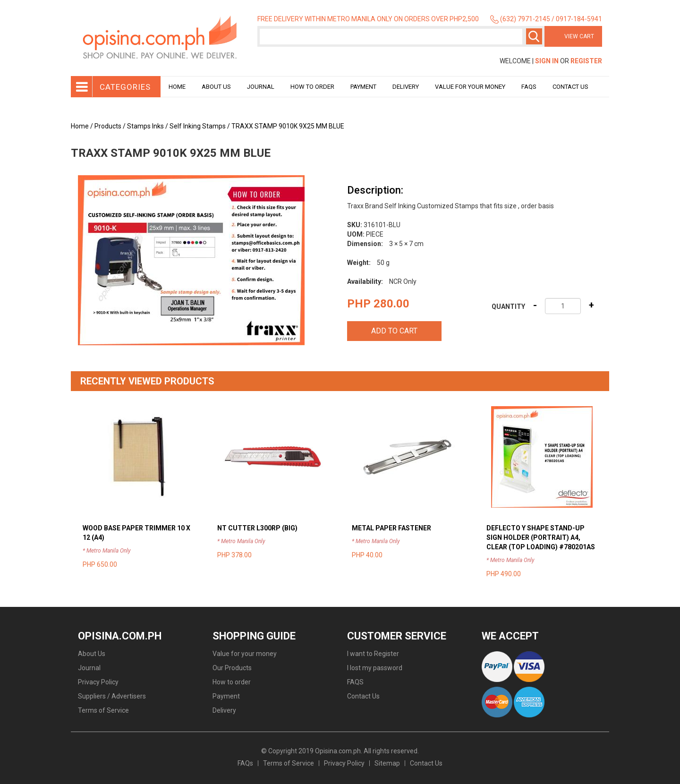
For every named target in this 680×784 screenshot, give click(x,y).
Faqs (529, 87)
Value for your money (470, 87)
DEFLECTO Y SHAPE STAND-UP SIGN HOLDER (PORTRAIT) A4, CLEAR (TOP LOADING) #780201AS (541, 537)
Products (108, 126)
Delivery (406, 87)
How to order (312, 87)
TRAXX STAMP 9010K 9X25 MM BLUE (288, 126)
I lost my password (375, 668)
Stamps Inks (145, 126)
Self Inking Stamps (198, 126)
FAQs (245, 763)
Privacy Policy (98, 682)
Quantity (508, 307)
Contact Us (570, 87)
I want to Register (373, 654)
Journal (261, 87)
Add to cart (394, 331)
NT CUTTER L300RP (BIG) (257, 528)
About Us (216, 87)
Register (586, 61)
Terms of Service (103, 710)
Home (177, 87)
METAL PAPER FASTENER (391, 528)
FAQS (355, 682)
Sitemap (387, 763)
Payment (363, 87)
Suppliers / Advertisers (112, 696)
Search (534, 36)
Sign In (547, 61)
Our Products (232, 668)
